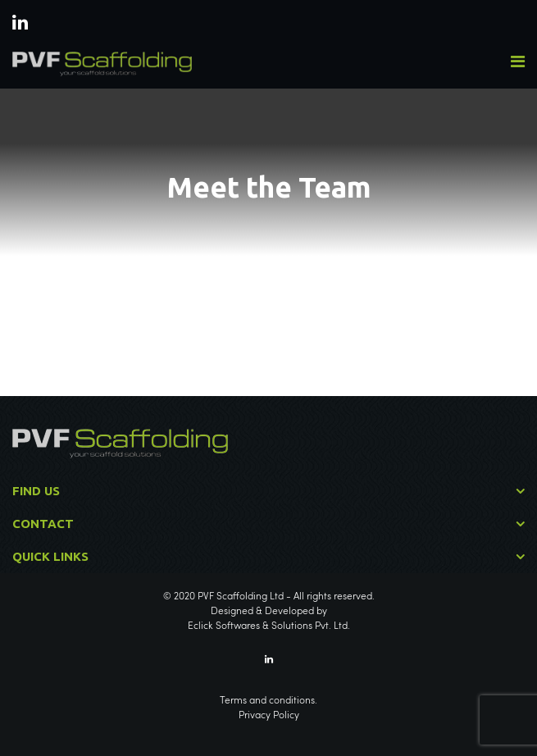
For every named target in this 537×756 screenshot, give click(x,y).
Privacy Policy (269, 716)
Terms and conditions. (268, 701)
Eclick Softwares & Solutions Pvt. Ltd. (269, 626)
